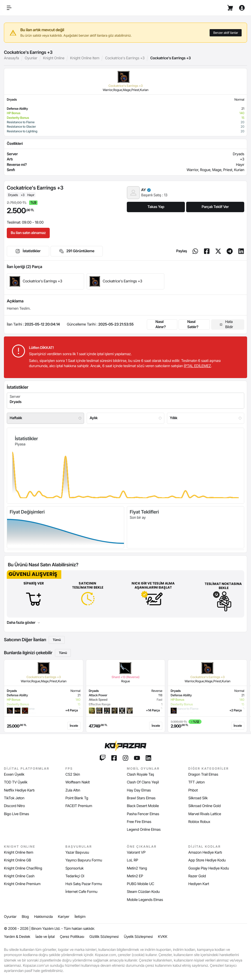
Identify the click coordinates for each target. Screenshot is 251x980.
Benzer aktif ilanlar (226, 33)
